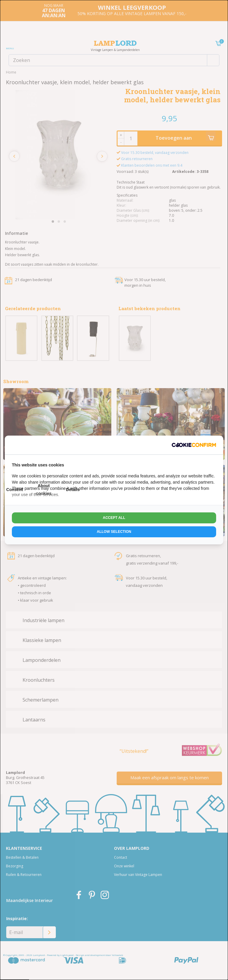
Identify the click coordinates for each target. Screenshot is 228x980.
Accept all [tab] (114, 518)
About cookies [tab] (44, 489)
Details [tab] (73, 490)
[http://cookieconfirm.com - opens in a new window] (194, 445)
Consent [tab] (15, 490)
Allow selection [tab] (114, 532)
